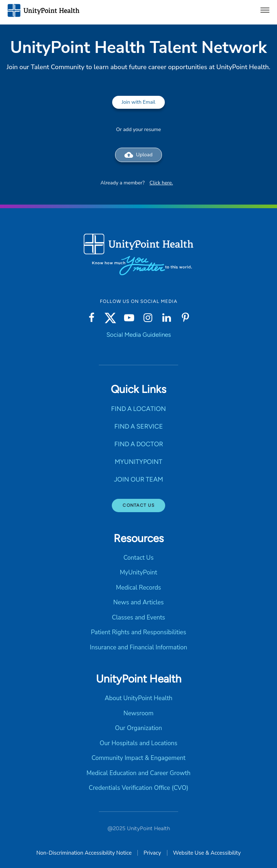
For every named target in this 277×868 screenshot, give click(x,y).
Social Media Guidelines (139, 335)
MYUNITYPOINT (138, 462)
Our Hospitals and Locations (138, 743)
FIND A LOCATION (138, 409)
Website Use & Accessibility (207, 853)
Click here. (161, 183)
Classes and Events (138, 618)
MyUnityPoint (138, 572)
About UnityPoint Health (138, 698)
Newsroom (138, 713)
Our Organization (138, 728)
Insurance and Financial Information (138, 647)
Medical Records (138, 588)
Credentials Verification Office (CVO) (138, 788)
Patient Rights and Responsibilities (138, 632)
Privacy (152, 853)
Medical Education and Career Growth (138, 773)
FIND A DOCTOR (139, 444)
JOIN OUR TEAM (138, 479)
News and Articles (138, 602)
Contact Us (138, 505)
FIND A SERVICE (139, 426)
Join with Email (138, 102)
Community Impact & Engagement (139, 758)
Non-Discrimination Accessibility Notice (84, 853)
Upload (138, 155)
